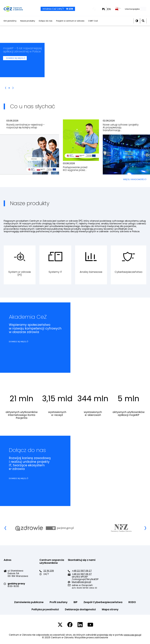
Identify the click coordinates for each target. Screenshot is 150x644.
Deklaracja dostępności (80, 609)
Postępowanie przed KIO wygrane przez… (75, 169)
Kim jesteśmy (10, 24)
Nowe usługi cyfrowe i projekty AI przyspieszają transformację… (121, 127)
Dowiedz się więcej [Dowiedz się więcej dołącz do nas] (18, 478)
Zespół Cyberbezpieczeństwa (103, 602)
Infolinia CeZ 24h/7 (58, 10)
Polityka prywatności (45, 609)
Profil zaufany (59, 602)
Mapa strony (110, 609)
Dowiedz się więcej (16, 58)
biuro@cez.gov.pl (81, 582)
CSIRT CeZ (93, 24)
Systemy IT (55, 272)
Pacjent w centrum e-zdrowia (70, 24)
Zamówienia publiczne (29, 602)
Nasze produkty (28, 24)
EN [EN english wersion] (109, 11)
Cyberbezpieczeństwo (129, 272)
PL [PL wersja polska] (104, 11)
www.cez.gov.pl (133, 635)
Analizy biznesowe (91, 272)
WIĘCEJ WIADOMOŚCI (135, 179)
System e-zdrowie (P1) (20, 273)
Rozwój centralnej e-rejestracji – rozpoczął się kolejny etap (25, 126)
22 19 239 (49, 571)
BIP (76, 602)
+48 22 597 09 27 (82, 571)
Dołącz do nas (46, 24)
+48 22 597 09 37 (82, 574)
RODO (132, 602)
